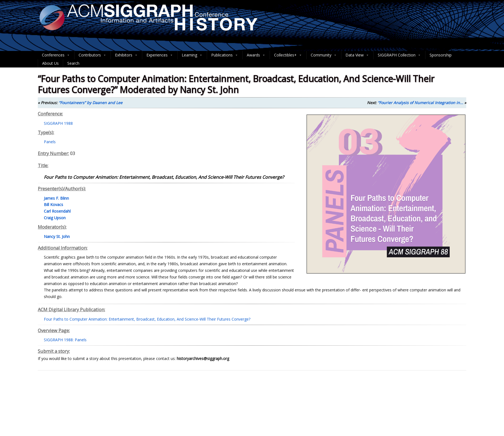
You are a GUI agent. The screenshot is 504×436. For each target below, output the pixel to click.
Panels (50, 142)
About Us (50, 63)
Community (324, 55)
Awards (256, 55)
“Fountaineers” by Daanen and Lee (91, 103)
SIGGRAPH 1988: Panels (65, 340)
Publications (225, 55)
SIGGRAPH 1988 (58, 123)
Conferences (56, 55)
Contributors (93, 55)
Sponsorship (441, 55)
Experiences (160, 55)
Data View (357, 55)
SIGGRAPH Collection (399, 55)
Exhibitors (126, 55)
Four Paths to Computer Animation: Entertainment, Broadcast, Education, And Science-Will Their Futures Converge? (147, 319)
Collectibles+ (288, 55)
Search (73, 63)
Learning (192, 55)
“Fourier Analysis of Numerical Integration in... (420, 103)
